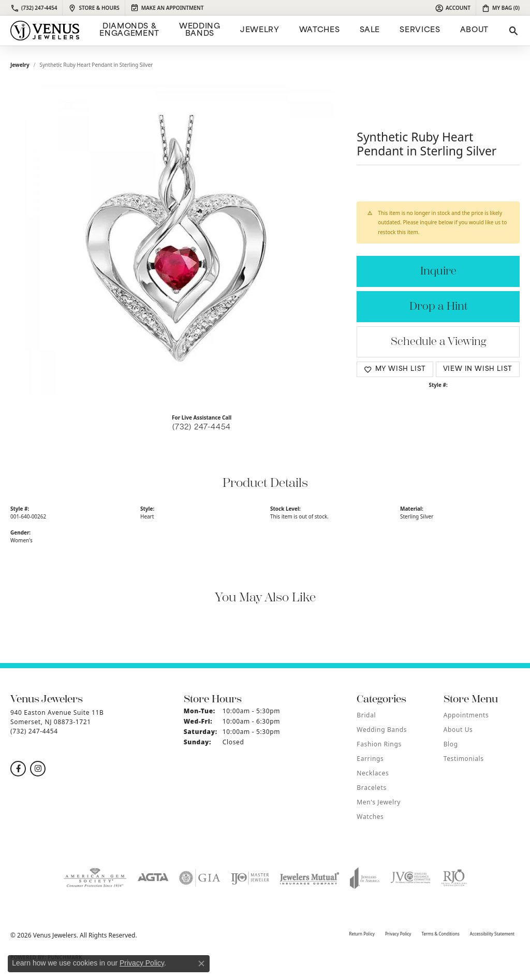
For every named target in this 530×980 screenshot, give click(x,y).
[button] (453, 8)
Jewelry (260, 30)
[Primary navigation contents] (293, 31)
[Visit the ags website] (95, 878)
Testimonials (464, 759)
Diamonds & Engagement (129, 30)
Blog (451, 744)
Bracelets (371, 788)
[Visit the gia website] (200, 878)
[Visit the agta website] (153, 878)
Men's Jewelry (379, 802)
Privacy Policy (398, 934)
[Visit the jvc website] (410, 878)
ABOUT (474, 30)
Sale (370, 30)
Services (420, 30)
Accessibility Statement (492, 934)
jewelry (20, 65)
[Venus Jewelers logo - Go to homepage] (45, 31)
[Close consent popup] (201, 963)
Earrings (370, 759)
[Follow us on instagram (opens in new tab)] (38, 769)
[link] (34, 8)
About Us (458, 730)
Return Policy (362, 934)
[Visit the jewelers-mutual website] (309, 878)
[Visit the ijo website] (250, 878)
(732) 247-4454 (202, 428)
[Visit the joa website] (365, 878)
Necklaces (373, 773)
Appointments (466, 715)
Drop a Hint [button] (438, 306)
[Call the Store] (34, 731)
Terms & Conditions (440, 934)
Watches (319, 30)
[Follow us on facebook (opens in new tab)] (18, 769)
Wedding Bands (200, 30)
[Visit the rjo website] (454, 878)
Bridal (366, 715)
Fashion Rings (379, 744)
